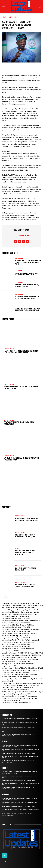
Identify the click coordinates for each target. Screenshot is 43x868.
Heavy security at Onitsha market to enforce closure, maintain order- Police (28, 262)
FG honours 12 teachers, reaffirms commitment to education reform (27, 309)
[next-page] (7, 596)
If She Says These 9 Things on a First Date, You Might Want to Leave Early (27, 519)
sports (18, 548)
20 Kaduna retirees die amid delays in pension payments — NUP (27, 274)
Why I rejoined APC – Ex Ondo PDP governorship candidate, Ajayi (26, 536)
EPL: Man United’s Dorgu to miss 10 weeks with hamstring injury (27, 297)
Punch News (24, 235)
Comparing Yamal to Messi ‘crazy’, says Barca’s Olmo (27, 286)
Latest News (13, 17)
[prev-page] (3, 596)
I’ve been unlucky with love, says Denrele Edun (26, 569)
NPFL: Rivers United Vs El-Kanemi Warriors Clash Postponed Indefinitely (26, 552)
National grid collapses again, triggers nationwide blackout (25, 586)
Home (4, 17)
